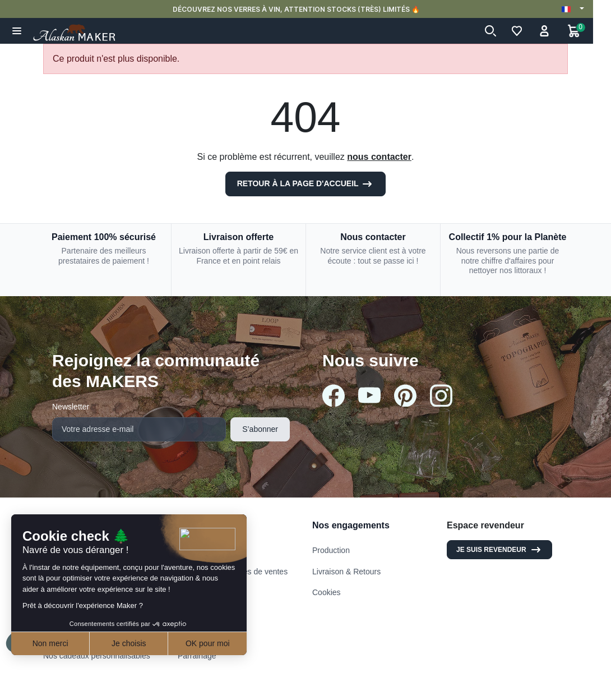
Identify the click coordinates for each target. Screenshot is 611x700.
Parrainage (197, 656)
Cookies (327, 592)
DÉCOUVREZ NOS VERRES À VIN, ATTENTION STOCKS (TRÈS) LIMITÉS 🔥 (306, 9)
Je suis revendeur (499, 550)
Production (331, 550)
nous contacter (379, 157)
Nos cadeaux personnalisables (97, 656)
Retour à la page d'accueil (306, 184)
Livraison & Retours (346, 572)
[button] (17, 31)
